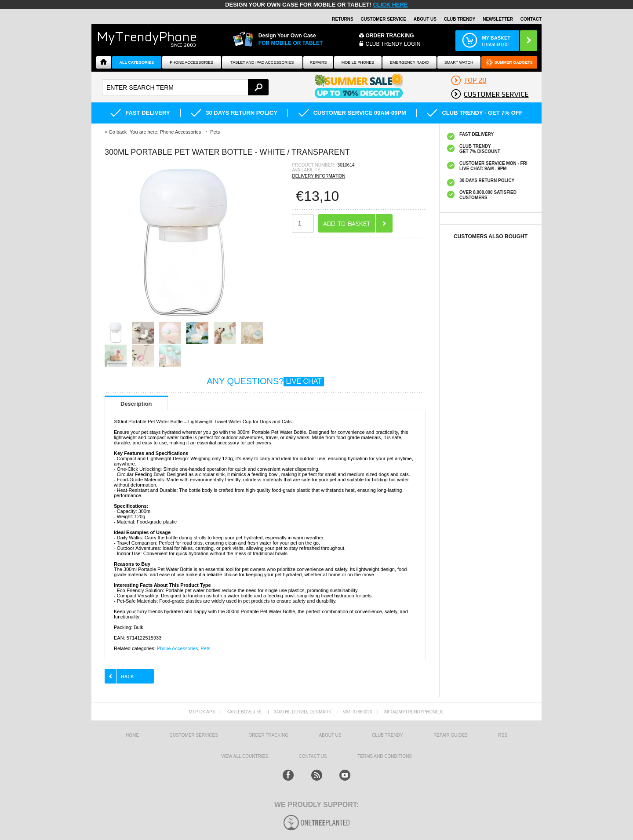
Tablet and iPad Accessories (262, 62)
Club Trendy (460, 19)
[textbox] (185, 87)
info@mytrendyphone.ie (414, 712)
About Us (425, 19)
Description (136, 404)
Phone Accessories (191, 62)
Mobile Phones (358, 62)
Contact (531, 19)
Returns (342, 19)
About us (330, 735)
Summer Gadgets (514, 62)
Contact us (313, 756)
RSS (503, 735)
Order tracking (269, 735)
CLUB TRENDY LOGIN (393, 44)
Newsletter (498, 19)
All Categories (137, 62)
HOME (132, 735)
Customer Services (194, 735)
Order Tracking (390, 36)
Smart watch (459, 62)
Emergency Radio (409, 62)
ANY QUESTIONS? (265, 381)
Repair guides (451, 735)
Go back (118, 132)
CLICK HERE (390, 5)
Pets (206, 648)
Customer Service (383, 19)
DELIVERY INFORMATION (318, 176)
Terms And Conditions (385, 756)
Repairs (318, 62)
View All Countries (245, 756)
